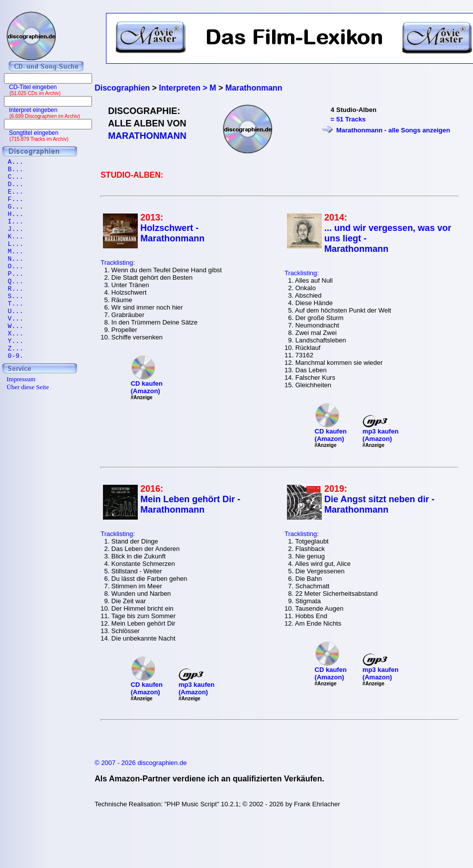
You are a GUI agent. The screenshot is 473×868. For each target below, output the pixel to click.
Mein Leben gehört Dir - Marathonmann (190, 504)
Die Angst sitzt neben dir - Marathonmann (379, 504)
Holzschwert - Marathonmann (172, 233)
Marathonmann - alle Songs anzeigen (393, 130)
